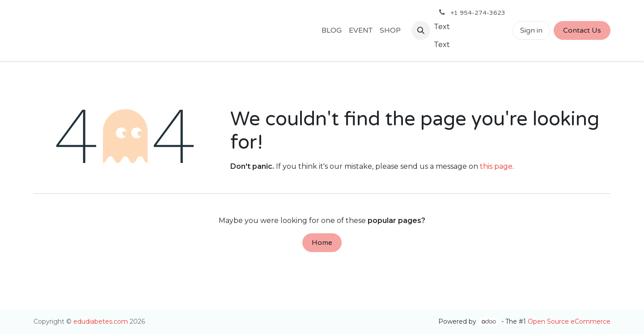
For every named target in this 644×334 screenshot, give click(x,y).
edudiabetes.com (101, 321)
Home (322, 243)
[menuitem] (332, 30)
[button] (421, 30)
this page (496, 166)
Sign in (531, 30)
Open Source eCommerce (569, 321)
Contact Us (582, 30)
